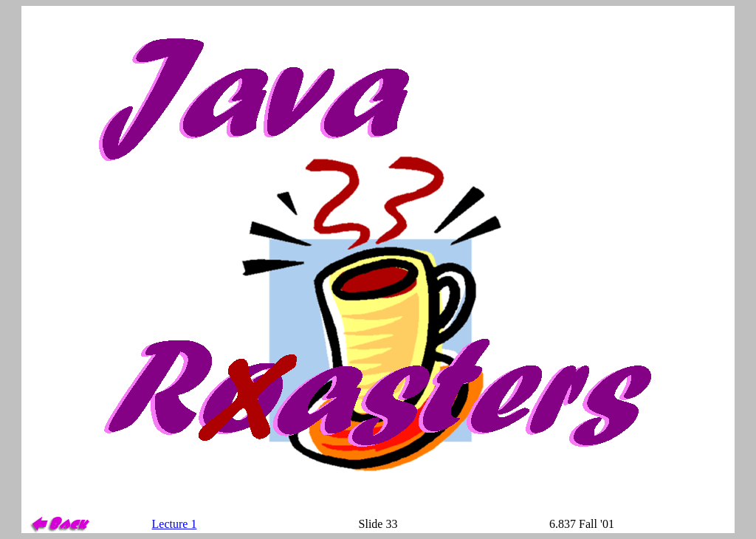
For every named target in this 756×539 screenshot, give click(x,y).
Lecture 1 (175, 524)
